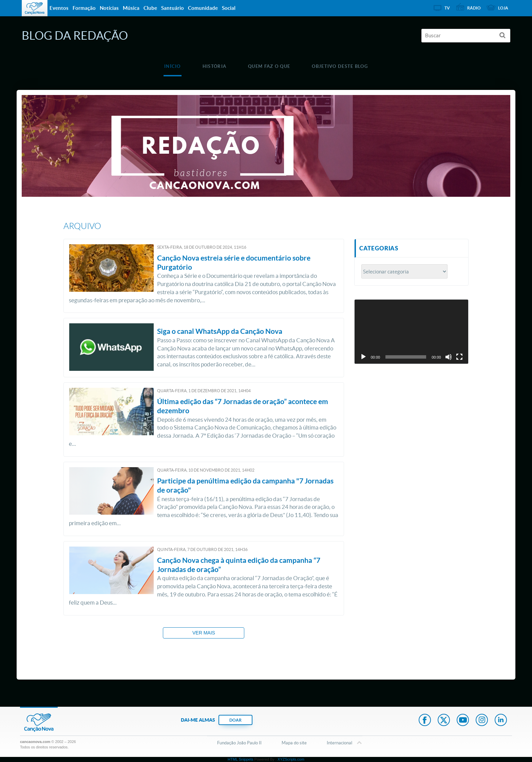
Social (229, 8)
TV (447, 8)
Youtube (463, 721)
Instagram (482, 721)
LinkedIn (501, 721)
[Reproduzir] (363, 357)
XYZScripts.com (291, 759)
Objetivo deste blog (340, 66)
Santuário (173, 8)
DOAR (235, 720)
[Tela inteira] (459, 357)
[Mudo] (449, 357)
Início (173, 66)
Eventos (59, 8)
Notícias (109, 8)
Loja (503, 8)
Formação (84, 8)
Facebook (425, 721)
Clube (150, 8)
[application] (411, 331)
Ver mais (204, 633)
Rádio (474, 8)
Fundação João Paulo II (239, 743)
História (214, 66)
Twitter (444, 721)
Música (131, 8)
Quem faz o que (269, 66)
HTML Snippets (240, 759)
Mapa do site (294, 743)
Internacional (339, 743)
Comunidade (203, 8)
